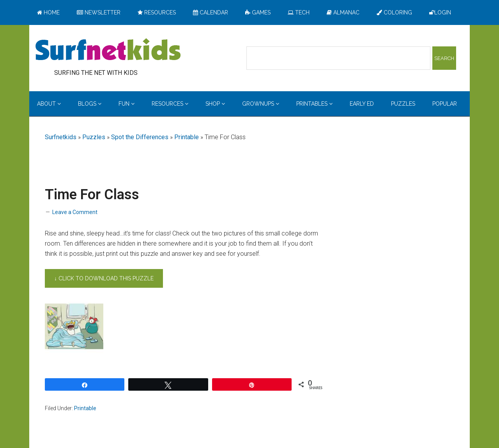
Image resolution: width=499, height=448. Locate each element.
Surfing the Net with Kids (108, 50)
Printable (187, 137)
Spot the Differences (140, 137)
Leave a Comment (75, 212)
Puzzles (94, 137)
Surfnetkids (61, 137)
